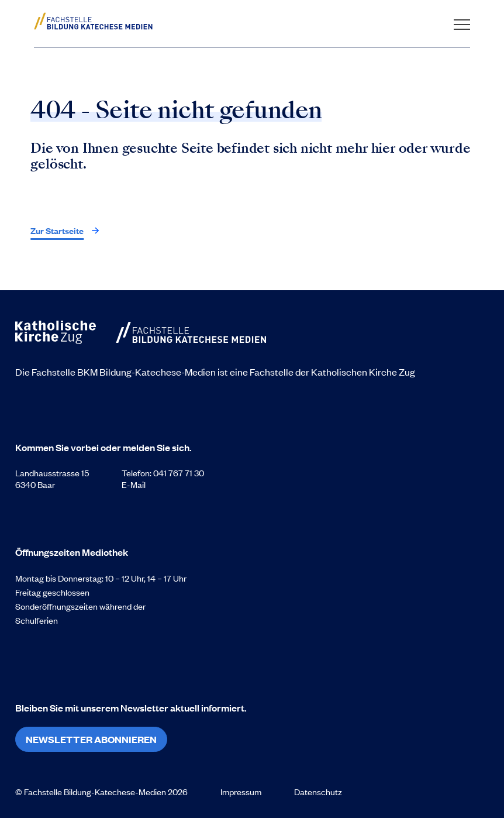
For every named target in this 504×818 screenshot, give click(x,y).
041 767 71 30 (179, 473)
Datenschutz (318, 792)
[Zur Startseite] (103, 21)
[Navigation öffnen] (462, 21)
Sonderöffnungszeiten (57, 606)
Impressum (241, 792)
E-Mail (134, 484)
